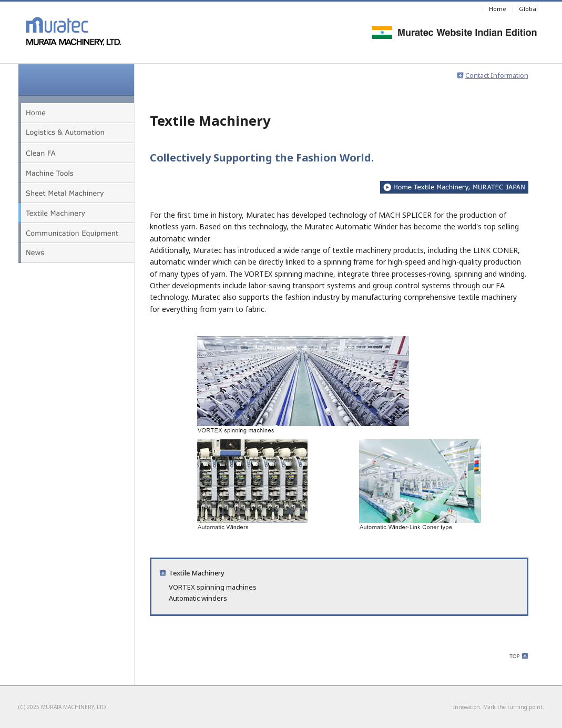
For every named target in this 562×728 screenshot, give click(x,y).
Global (528, 9)
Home (498, 9)
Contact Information (493, 75)
